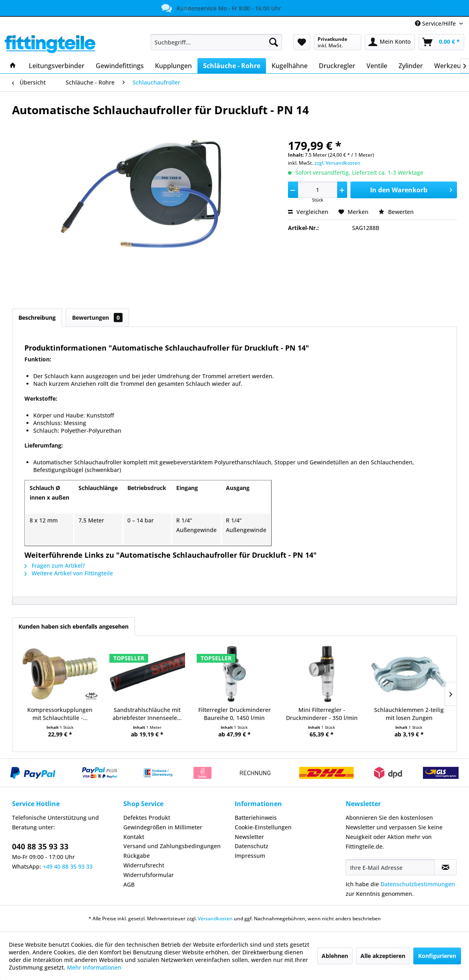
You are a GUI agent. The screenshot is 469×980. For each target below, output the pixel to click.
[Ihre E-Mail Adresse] (390, 867)
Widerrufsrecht (144, 865)
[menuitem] (216, 42)
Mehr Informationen (94, 967)
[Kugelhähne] (290, 66)
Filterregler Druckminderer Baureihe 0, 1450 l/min (234, 714)
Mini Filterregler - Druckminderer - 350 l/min (322, 714)
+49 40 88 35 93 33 (68, 866)
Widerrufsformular (149, 875)
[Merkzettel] (302, 42)
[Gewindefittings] (120, 66)
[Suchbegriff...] (216, 42)
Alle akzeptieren (383, 956)
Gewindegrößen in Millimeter (163, 827)
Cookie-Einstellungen (263, 827)
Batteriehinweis (256, 818)
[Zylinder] (411, 66)
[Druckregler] (337, 66)
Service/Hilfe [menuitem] (436, 23)
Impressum (250, 856)
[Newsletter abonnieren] (445, 867)
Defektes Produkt (147, 818)
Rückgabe (137, 856)
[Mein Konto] (390, 42)
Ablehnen (335, 956)
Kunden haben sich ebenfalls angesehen (73, 626)
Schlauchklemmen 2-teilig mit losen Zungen (409, 714)
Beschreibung (37, 318)
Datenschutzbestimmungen (418, 884)
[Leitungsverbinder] (57, 66)
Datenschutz (252, 846)
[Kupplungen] (173, 66)
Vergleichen (308, 212)
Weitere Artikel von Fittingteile (69, 573)
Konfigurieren (437, 956)
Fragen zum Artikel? (55, 566)
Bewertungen (97, 318)
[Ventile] (377, 66)
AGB (129, 884)
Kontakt (134, 837)
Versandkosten (215, 918)
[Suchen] (274, 42)
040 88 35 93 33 (40, 847)
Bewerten (396, 212)
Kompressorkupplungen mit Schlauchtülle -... (60, 714)
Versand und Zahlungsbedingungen (172, 846)
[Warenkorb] (441, 42)
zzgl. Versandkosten (337, 163)
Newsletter (249, 837)
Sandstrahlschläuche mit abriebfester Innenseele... (147, 714)
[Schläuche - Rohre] (232, 66)
